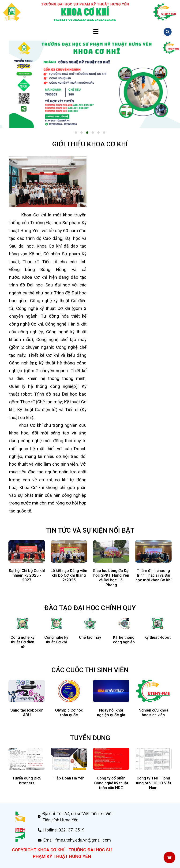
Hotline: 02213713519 (64, 830)
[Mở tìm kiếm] (168, 32)
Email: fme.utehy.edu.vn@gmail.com (77, 840)
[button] (76, 133)
